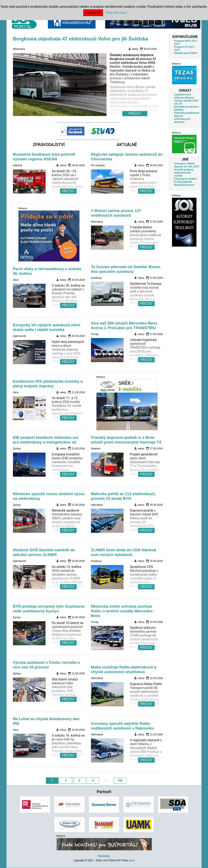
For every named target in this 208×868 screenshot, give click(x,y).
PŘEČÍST (68, 191)
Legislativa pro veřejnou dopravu (184, 96)
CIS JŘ (178, 104)
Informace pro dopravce (182, 120)
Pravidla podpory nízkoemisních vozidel (184, 173)
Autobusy (96, 278)
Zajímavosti (19, 336)
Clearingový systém (185, 179)
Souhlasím (93, 13)
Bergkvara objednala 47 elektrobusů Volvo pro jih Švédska (80, 39)
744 (120, 781)
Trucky (95, 334)
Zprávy (17, 448)
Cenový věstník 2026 (186, 101)
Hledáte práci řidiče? (186, 53)
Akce (16, 280)
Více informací (116, 13)
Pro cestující (98, 165)
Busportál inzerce (184, 185)
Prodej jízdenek (183, 182)
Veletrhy (17, 165)
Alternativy (19, 49)
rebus (133, 49)
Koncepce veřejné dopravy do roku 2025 (186, 165)
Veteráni (96, 448)
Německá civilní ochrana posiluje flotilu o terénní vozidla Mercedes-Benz (122, 611)
